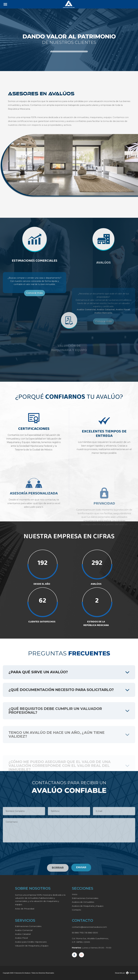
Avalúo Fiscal (21, 938)
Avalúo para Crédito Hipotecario (31, 942)
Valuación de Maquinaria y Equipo (32, 946)
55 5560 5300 (92, 933)
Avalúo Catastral (23, 934)
